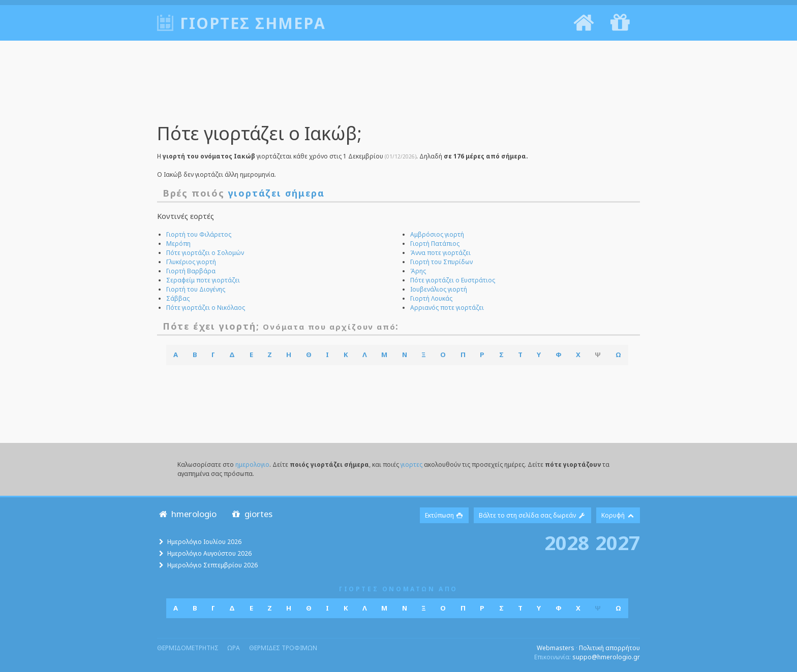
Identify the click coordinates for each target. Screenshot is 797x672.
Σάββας (178, 298)
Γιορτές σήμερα (253, 23)
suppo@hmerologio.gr (606, 657)
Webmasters (556, 648)
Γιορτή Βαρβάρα (191, 271)
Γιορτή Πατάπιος (435, 244)
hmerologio (187, 514)
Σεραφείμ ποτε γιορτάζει (203, 280)
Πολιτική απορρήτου (609, 648)
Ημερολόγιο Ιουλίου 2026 (204, 542)
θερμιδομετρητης (188, 648)
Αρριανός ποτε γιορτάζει (447, 308)
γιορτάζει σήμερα (277, 193)
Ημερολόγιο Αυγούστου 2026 (209, 553)
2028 (567, 542)
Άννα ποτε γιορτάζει (440, 253)
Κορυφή (618, 515)
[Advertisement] (398, 89)
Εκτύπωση (445, 515)
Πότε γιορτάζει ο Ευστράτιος (453, 280)
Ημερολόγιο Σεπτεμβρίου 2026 (212, 565)
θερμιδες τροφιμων (283, 648)
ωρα (234, 648)
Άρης (418, 271)
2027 (618, 542)
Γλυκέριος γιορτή (191, 262)
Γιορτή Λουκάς (431, 298)
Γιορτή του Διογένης (196, 289)
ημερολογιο (252, 465)
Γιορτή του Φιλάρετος (199, 234)
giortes (251, 514)
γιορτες (411, 465)
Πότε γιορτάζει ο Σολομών (205, 253)
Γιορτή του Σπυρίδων (441, 262)
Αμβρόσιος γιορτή (437, 234)
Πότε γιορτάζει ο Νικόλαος (206, 308)
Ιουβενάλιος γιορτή (439, 289)
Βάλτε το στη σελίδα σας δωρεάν (532, 515)
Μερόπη (178, 244)
